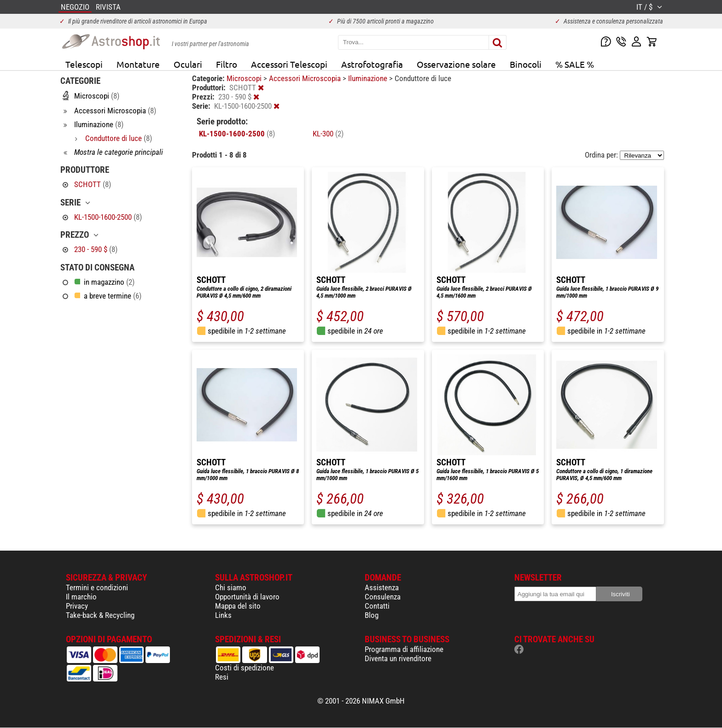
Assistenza (382, 587)
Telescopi (84, 64)
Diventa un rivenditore (398, 658)
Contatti (377, 606)
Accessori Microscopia (306, 78)
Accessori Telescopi (289, 64)
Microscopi (245, 78)
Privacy (77, 606)
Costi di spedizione (245, 668)
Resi (222, 677)
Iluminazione (369, 78)
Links (223, 615)
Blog (372, 615)
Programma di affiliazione (404, 649)
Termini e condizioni (97, 587)
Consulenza (383, 597)
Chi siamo (231, 587)
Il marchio (81, 597)
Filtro (227, 64)
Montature (138, 64)
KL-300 (328, 134)
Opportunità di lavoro (247, 597)
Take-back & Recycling (100, 615)
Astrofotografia (372, 64)
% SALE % (575, 64)
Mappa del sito (238, 606)
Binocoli (526, 64)
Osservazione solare (456, 64)
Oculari (188, 64)
